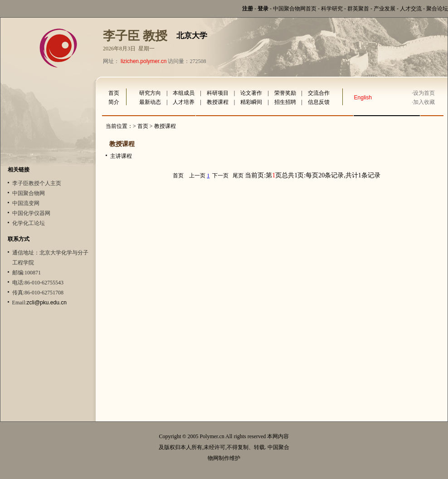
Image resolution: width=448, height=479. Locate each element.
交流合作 (319, 93)
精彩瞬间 (251, 102)
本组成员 (184, 93)
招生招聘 (285, 102)
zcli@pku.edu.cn (47, 303)
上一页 (197, 176)
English (363, 98)
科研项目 (218, 93)
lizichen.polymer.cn (144, 61)
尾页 (238, 176)
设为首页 (424, 93)
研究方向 (150, 93)
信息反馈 (319, 102)
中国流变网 (26, 203)
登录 (263, 9)
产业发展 (385, 9)
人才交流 (411, 9)
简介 (114, 102)
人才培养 (184, 102)
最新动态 (150, 102)
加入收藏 (424, 102)
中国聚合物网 (29, 193)
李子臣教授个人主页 (37, 183)
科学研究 (332, 9)
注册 (248, 9)
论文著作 (251, 93)
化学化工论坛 (29, 223)
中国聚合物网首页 (295, 9)
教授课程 (218, 102)
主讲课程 (121, 156)
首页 (114, 93)
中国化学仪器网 (31, 213)
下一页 (220, 176)
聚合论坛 (437, 9)
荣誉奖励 (285, 93)
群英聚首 (358, 9)
